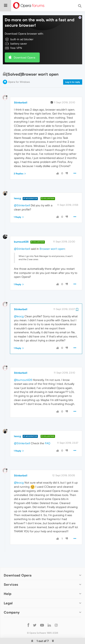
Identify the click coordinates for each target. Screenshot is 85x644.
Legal (8, 592)
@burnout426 (23, 368)
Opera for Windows (19, 70)
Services (11, 573)
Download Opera (25, 46)
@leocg (19, 305)
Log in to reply (73, 71)
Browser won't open (52, 237)
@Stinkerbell (22, 194)
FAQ (48, 432)
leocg (17, 187)
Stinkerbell (21, 91)
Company (12, 601)
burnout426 (21, 230)
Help (8, 582)
